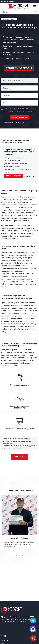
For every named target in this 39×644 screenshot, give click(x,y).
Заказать (20, 457)
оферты (32, 109)
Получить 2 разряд (13, 176)
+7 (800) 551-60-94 (7, 2)
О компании (5, 641)
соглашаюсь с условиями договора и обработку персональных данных (21, 110)
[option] (19, 522)
